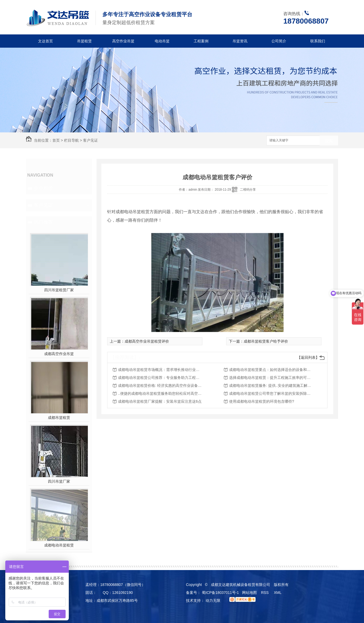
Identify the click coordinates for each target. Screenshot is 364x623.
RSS (265, 593)
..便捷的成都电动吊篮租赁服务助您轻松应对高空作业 (160, 393)
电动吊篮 (162, 41)
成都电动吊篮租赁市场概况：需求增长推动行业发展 (160, 370)
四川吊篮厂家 (59, 481)
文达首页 (46, 41)
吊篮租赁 (84, 41)
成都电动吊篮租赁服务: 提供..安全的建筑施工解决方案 (271, 386)
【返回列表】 (308, 357)
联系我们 (318, 41)
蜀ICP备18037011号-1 (220, 593)
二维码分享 (248, 190)
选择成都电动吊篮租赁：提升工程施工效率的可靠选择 (271, 378)
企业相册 (43, 188)
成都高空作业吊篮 (59, 354)
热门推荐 (43, 222)
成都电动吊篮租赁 (59, 545)
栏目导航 (71, 140)
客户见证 (90, 140)
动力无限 (213, 600)
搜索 (329, 141)
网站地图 (249, 593)
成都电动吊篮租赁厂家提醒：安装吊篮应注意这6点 (160, 401)
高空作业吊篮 (123, 41)
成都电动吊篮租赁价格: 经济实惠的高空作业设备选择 (160, 386)
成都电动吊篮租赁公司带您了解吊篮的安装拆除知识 (271, 393)
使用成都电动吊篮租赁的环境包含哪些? (262, 401)
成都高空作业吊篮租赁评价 (147, 341)
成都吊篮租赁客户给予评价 (266, 341)
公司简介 (279, 41)
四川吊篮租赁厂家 (59, 290)
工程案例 (201, 41)
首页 (56, 140)
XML (278, 593)
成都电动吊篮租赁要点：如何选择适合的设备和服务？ (271, 370)
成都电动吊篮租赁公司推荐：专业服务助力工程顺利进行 (160, 378)
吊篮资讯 (240, 41)
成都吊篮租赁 (59, 418)
